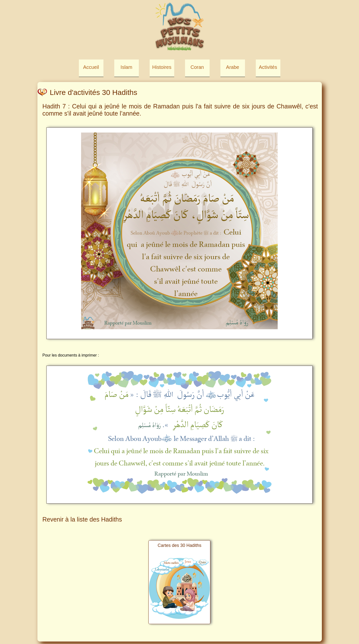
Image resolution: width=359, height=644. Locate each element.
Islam (127, 67)
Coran (197, 67)
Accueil (91, 67)
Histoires (162, 67)
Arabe (233, 67)
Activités (268, 67)
